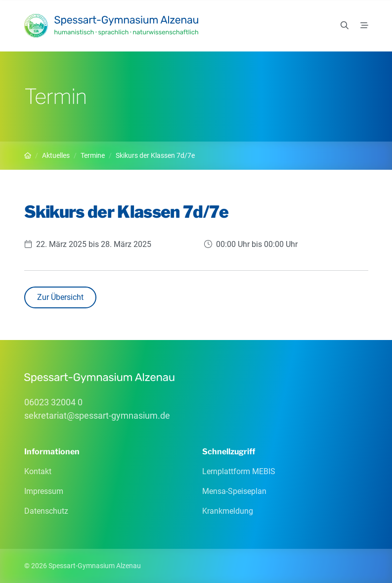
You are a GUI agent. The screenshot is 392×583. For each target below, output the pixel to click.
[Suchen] (345, 26)
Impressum (44, 491)
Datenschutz (46, 511)
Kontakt (38, 471)
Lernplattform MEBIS (239, 471)
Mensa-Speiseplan (234, 491)
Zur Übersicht (60, 297)
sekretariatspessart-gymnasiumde (97, 415)
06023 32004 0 (53, 402)
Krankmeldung (228, 511)
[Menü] (364, 26)
